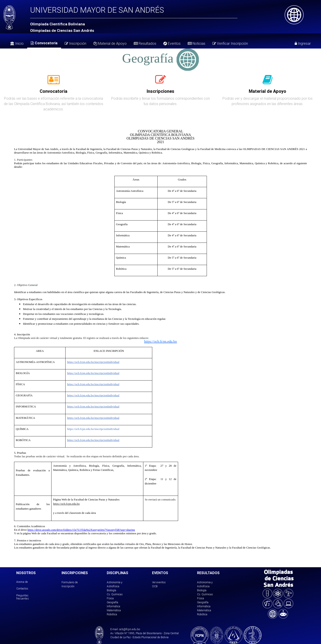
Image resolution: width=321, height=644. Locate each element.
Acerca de (22, 582)
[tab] (54, 82)
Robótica (112, 614)
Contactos (22, 588)
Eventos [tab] (172, 43)
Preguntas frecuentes (23, 597)
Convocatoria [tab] (44, 43)
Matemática (114, 610)
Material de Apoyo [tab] (110, 43)
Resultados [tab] (145, 43)
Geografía (112, 602)
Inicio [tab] (17, 43)
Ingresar (303, 43)
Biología (111, 590)
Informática (113, 606)
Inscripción (75, 43)
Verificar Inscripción (230, 43)
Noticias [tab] (197, 43)
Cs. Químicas (115, 594)
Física (110, 598)
